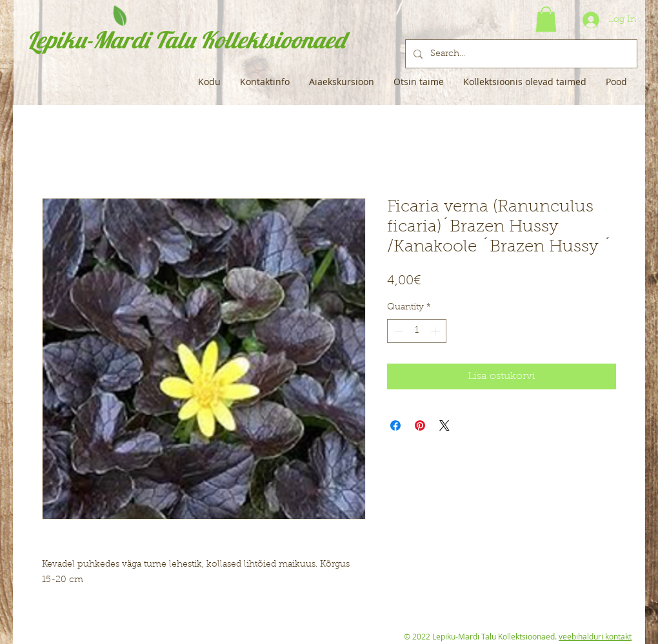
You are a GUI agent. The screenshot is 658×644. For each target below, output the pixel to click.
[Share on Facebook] (395, 425)
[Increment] (436, 331)
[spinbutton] (417, 331)
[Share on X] (444, 425)
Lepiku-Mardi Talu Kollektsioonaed (186, 40)
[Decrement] (397, 331)
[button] (546, 19)
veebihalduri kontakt (595, 636)
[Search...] (520, 54)
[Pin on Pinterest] (420, 425)
